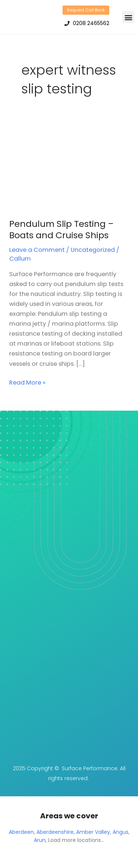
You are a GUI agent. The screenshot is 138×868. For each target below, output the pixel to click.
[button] (128, 17)
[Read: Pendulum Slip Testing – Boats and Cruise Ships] (64, 168)
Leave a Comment (37, 250)
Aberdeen (21, 832)
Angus (121, 832)
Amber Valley (93, 832)
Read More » (27, 382)
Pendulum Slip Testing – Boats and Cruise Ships (61, 229)
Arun (40, 840)
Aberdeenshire (55, 832)
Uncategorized (93, 250)
